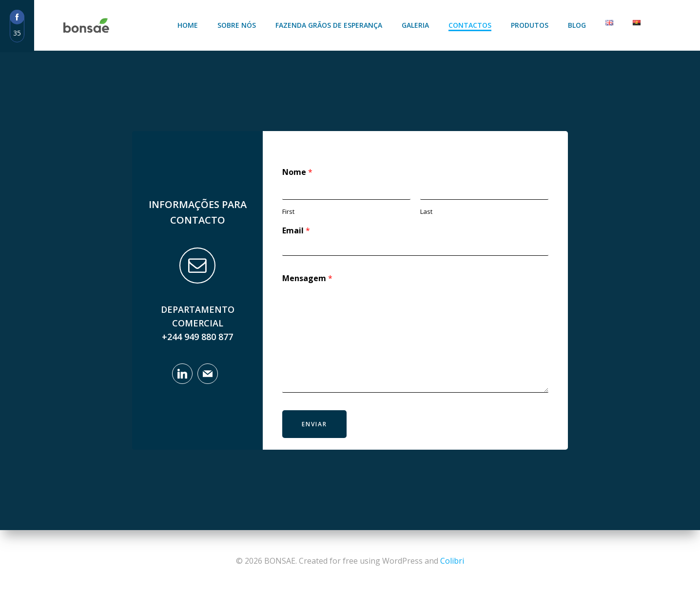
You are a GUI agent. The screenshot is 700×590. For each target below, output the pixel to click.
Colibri (452, 561)
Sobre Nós (237, 25)
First (288, 212)
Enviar (314, 424)
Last (426, 212)
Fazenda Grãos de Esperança (329, 25)
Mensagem (307, 278)
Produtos (530, 25)
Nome (297, 172)
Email (296, 231)
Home (188, 25)
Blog (577, 25)
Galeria (415, 25)
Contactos (470, 25)
